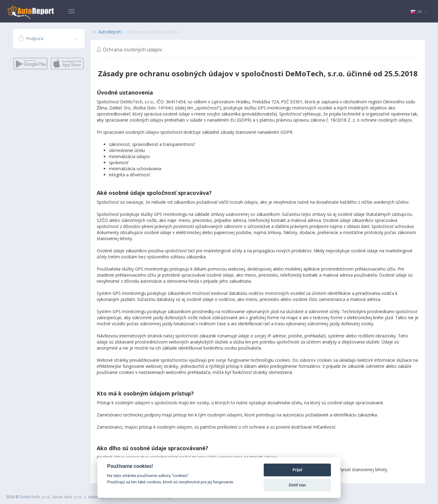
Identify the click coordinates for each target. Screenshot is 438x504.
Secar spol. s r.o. (67, 497)
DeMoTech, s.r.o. (35, 497)
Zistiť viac (297, 485)
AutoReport (110, 32)
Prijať (297, 470)
